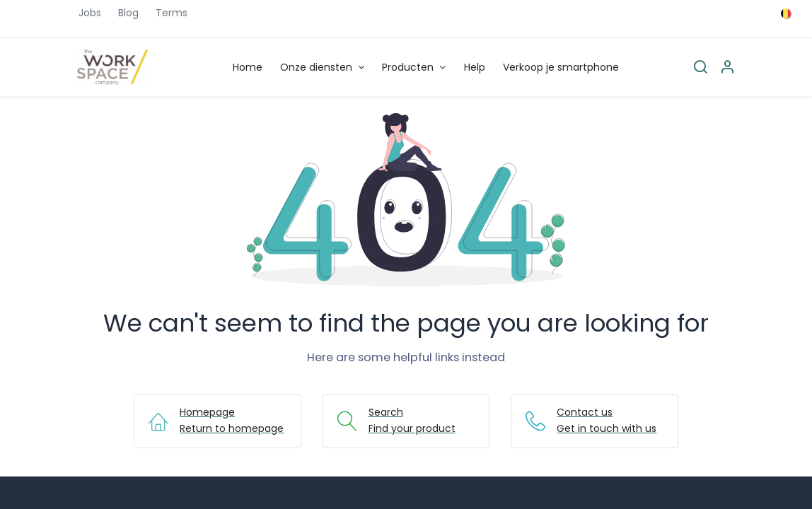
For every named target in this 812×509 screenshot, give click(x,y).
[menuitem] (248, 68)
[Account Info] (727, 68)
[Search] (700, 68)
